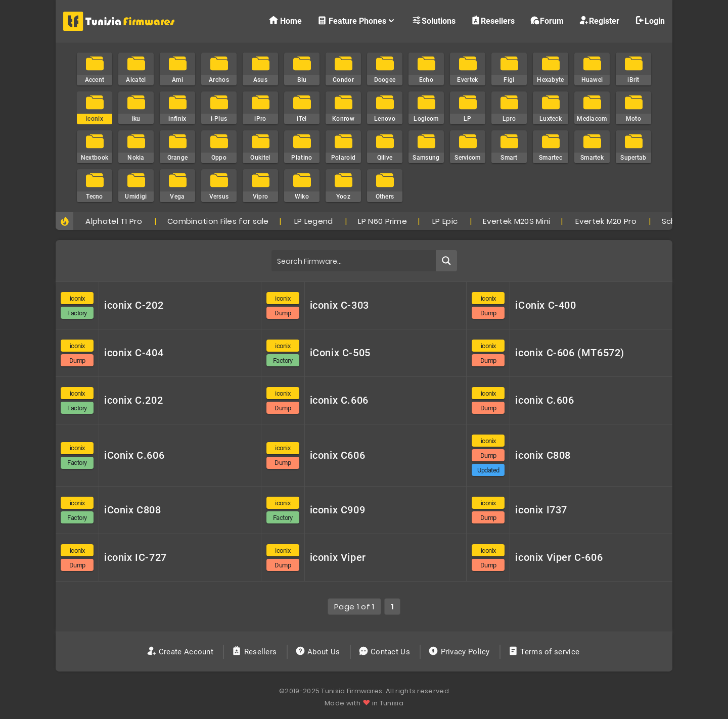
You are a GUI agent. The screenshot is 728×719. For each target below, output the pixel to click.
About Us (319, 652)
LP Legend (314, 221)
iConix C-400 (545, 305)
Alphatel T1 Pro (113, 221)
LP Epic (445, 221)
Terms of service (545, 652)
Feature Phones (357, 20)
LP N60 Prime (382, 221)
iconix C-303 (339, 305)
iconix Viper (338, 557)
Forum (547, 20)
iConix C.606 (134, 455)
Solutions (434, 20)
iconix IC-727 (135, 557)
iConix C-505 (340, 353)
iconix (77, 298)
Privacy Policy (460, 652)
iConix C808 (133, 510)
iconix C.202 (133, 400)
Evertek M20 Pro (606, 221)
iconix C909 (338, 510)
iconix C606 (338, 455)
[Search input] (354, 261)
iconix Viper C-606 (559, 557)
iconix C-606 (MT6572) (570, 353)
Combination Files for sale (218, 221)
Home (285, 20)
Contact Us (385, 652)
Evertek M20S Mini (516, 221)
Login (650, 20)
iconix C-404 (134, 353)
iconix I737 (541, 510)
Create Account (181, 652)
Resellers (493, 20)
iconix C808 (543, 455)
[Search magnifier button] (446, 261)
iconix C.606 (339, 400)
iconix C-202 (134, 305)
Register (599, 20)
